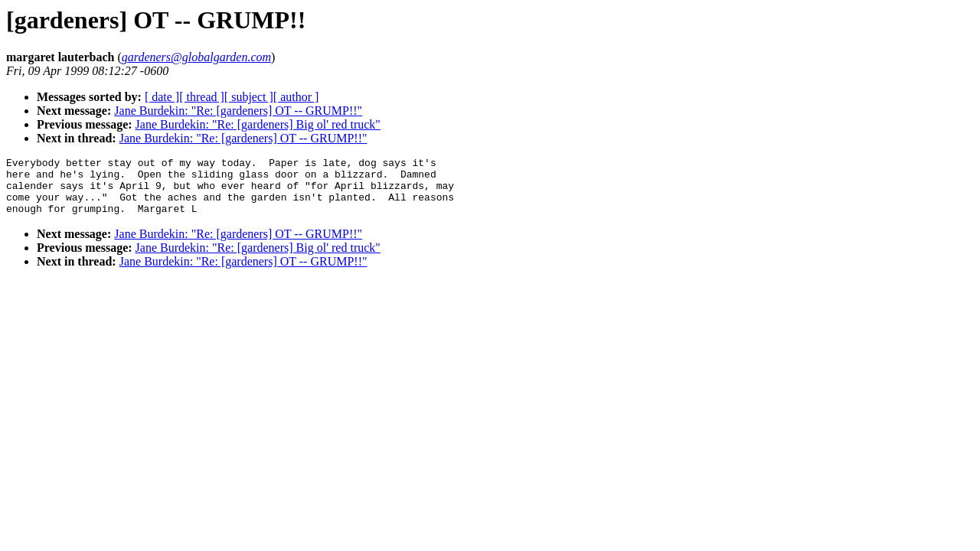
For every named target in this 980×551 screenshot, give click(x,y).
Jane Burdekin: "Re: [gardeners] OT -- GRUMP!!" (238, 111)
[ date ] (162, 97)
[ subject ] (249, 97)
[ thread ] (202, 97)
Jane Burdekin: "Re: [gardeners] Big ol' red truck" (258, 124)
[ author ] (296, 97)
